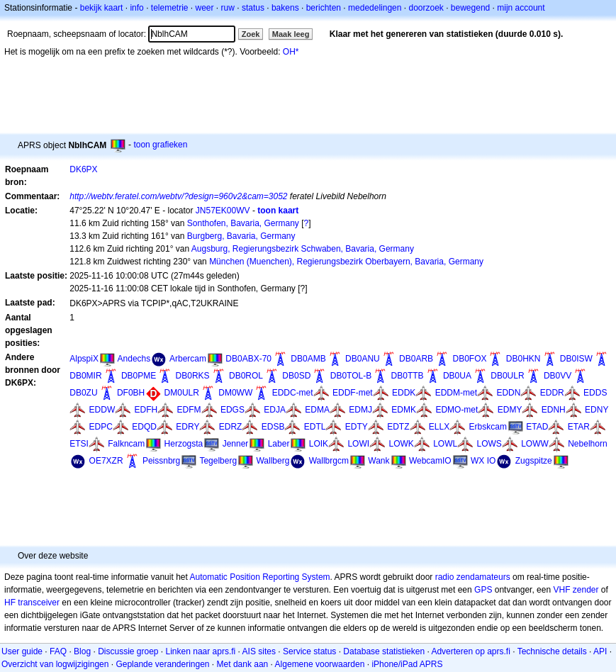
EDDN (508, 393)
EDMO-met (457, 410)
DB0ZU (83, 393)
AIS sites (259, 651)
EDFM (189, 410)
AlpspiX (84, 359)
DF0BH (131, 393)
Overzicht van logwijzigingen (55, 664)
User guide (22, 651)
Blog (82, 651)
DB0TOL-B (351, 376)
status (253, 8)
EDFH (146, 410)
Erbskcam (488, 427)
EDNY (597, 410)
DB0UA (457, 376)
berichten (324, 8)
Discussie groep (128, 651)
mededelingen (375, 8)
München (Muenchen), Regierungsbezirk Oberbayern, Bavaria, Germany (346, 262)
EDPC (101, 427)
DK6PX (83, 169)
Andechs (134, 359)
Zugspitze (534, 461)
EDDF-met (353, 393)
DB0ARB (416, 359)
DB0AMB (308, 359)
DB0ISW (576, 359)
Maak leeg (291, 34)
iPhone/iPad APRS (407, 664)
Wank (379, 461)
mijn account (521, 8)
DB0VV (558, 376)
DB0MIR (85, 376)
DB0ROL (246, 376)
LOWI (358, 444)
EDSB (273, 427)
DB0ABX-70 (248, 359)
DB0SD (296, 376)
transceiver (39, 603)
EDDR (552, 393)
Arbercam (188, 359)
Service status (309, 651)
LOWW (535, 444)
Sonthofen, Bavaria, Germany (243, 223)
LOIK (319, 444)
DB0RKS (193, 376)
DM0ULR (182, 393)
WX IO (483, 461)
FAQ (58, 651)
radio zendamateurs (473, 577)
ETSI (79, 444)
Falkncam (126, 444)
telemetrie (170, 8)
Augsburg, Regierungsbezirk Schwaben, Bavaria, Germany (303, 249)
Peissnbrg (161, 461)
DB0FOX (469, 359)
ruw (228, 8)
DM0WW (235, 393)
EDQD (144, 427)
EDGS (233, 410)
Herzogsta (184, 444)
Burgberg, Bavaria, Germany (241, 236)
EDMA (317, 410)
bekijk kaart (102, 8)
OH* (291, 52)
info (136, 8)
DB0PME (139, 376)
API (600, 651)
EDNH (554, 410)
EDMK (404, 410)
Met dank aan (243, 664)
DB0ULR (507, 376)
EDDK (404, 393)
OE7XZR (106, 461)
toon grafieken (160, 145)
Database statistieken (384, 651)
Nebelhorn (587, 444)
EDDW (102, 410)
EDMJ (360, 410)
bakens (285, 8)
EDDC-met (293, 393)
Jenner (236, 444)
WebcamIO (430, 461)
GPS (483, 590)
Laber (279, 444)
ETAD (537, 427)
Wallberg (273, 461)
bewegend (470, 8)
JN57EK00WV (223, 211)
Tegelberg (218, 461)
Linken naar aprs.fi (201, 651)
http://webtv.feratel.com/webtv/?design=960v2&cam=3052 (178, 196)
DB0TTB (408, 376)
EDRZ (231, 427)
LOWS (489, 444)
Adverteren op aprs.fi (470, 651)
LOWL (445, 444)
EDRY (187, 427)
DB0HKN (523, 359)
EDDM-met (456, 393)
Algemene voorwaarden (320, 664)
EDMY (510, 410)
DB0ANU (363, 359)
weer (205, 8)
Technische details (552, 651)
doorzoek (426, 8)
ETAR (579, 427)
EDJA (275, 410)
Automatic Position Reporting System (259, 577)
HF (10, 603)
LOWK (401, 444)
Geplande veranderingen (162, 664)
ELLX (439, 427)
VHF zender (576, 590)
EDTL (315, 427)
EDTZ (398, 427)
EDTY (357, 427)
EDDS (595, 393)
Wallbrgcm (329, 461)
